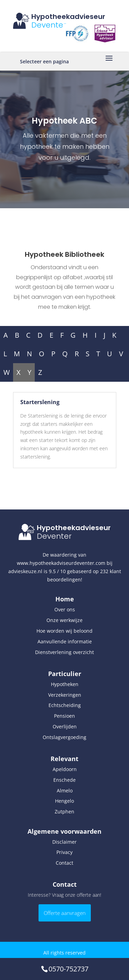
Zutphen (64, 812)
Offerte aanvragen (65, 913)
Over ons (65, 609)
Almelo (65, 791)
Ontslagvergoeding (64, 737)
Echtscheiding (65, 705)
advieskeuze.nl (25, 571)
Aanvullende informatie (65, 641)
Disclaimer (64, 842)
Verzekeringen (65, 695)
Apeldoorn (65, 769)
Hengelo (64, 801)
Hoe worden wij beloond (64, 631)
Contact (64, 863)
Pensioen (64, 716)
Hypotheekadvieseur (68, 17)
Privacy (64, 852)
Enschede (64, 780)
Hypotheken (65, 684)
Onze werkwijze (64, 620)
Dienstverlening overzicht (64, 652)
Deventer (49, 25)
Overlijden (65, 726)
